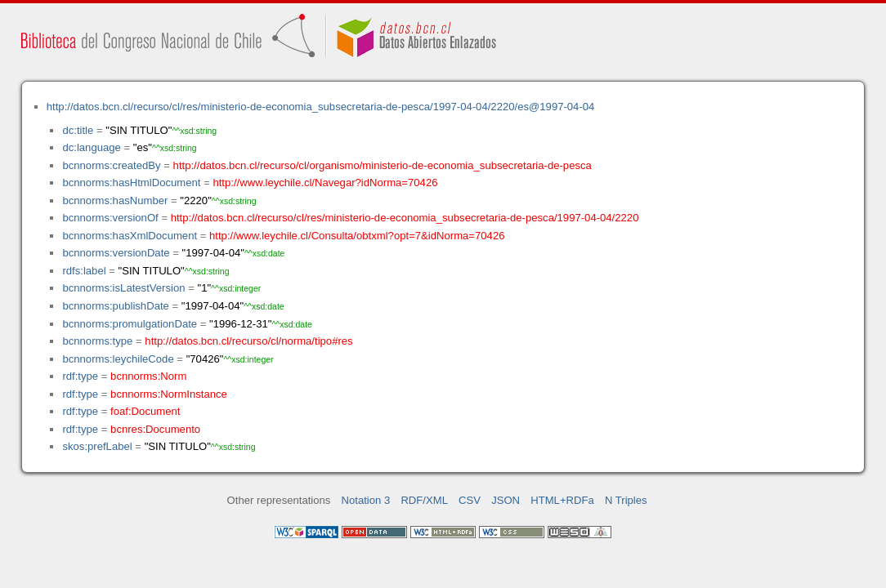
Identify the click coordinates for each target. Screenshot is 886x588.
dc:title (78, 130)
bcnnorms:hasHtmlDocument (131, 183)
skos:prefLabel (97, 446)
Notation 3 (366, 500)
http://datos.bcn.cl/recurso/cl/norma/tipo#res (248, 341)
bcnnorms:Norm (148, 376)
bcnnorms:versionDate (116, 253)
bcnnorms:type (97, 341)
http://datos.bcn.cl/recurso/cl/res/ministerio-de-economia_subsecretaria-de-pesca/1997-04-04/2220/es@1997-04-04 (321, 107)
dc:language (91, 147)
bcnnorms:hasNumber (115, 200)
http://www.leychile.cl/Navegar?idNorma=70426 (325, 183)
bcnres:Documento (155, 429)
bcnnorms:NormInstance (169, 394)
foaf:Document (145, 411)
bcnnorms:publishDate (115, 306)
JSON (506, 500)
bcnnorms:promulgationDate (130, 324)
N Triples (626, 500)
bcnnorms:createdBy (111, 165)
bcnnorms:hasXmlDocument (130, 236)
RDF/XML (424, 500)
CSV (470, 500)
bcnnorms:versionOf (110, 218)
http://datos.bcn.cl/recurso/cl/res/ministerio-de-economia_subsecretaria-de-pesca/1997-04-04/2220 (405, 218)
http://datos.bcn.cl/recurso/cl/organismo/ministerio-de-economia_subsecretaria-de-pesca (383, 165)
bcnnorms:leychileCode (118, 359)
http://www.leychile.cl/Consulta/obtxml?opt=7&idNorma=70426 (357, 236)
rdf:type (80, 376)
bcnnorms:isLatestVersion (123, 288)
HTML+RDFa (562, 500)
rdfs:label (84, 271)
